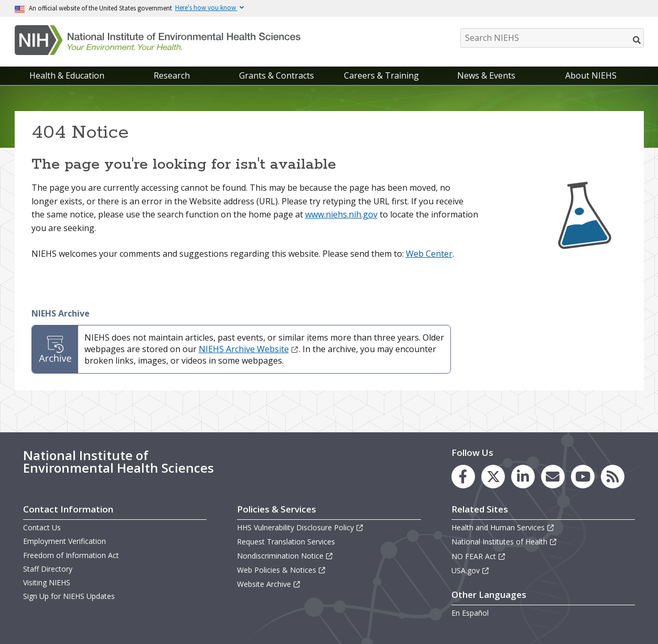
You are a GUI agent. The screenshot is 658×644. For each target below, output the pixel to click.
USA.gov (471, 570)
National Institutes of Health (504, 542)
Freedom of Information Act (71, 555)
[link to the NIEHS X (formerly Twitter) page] (493, 477)
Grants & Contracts (277, 75)
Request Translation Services (286, 542)
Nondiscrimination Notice (285, 556)
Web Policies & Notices (282, 570)
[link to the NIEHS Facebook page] (463, 477)
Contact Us (42, 527)
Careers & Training (381, 75)
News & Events (486, 75)
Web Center (429, 254)
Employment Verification (64, 541)
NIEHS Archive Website (249, 349)
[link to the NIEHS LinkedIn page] (523, 477)
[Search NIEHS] (552, 38)
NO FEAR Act (479, 556)
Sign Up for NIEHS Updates (69, 596)
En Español (470, 613)
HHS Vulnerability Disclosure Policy (300, 527)
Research (172, 75)
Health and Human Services (503, 527)
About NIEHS (591, 75)
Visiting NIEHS (47, 582)
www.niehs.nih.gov (341, 214)
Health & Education (67, 75)
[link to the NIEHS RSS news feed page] (613, 477)
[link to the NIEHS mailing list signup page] (553, 477)
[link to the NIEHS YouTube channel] (583, 477)
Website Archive (269, 584)
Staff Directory (48, 569)
